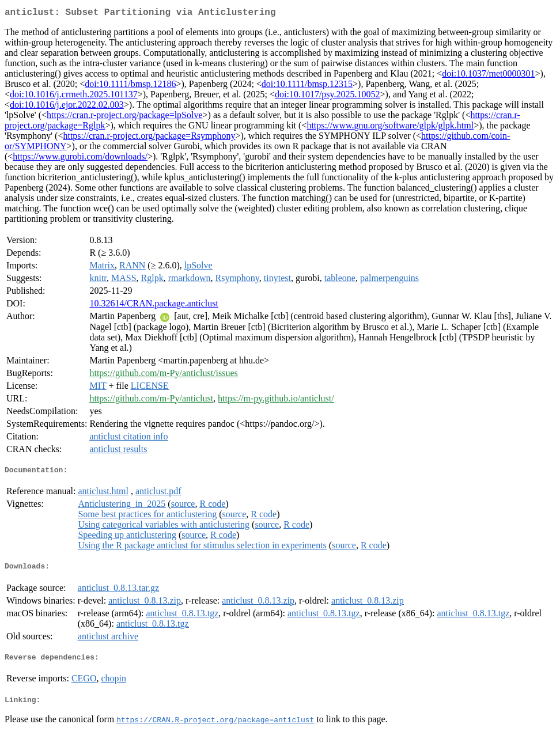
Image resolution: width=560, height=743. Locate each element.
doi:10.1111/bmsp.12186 (130, 86)
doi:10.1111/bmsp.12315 (307, 86)
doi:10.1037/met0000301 (488, 76)
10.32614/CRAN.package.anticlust (154, 306)
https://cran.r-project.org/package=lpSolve (125, 117)
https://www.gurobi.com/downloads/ (80, 159)
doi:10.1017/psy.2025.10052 (328, 96)
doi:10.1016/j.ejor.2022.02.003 (67, 107)
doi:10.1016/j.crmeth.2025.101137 (74, 96)
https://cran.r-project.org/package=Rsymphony (149, 138)
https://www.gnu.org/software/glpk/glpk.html (390, 128)
